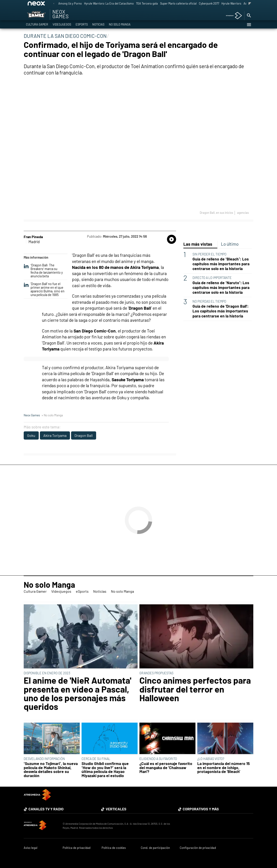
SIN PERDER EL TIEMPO (209, 254)
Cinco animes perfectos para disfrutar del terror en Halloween (195, 689)
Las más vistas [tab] (198, 244)
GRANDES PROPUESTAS (156, 673)
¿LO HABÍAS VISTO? (211, 759)
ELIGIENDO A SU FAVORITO (158, 759)
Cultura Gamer (37, 25)
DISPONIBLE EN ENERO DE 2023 (47, 673)
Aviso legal (31, 848)
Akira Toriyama (55, 435)
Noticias (98, 25)
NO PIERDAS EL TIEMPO (209, 301)
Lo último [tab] (230, 244)
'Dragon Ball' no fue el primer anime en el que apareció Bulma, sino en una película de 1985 (44, 289)
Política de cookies (114, 848)
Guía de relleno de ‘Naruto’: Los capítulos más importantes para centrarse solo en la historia (221, 287)
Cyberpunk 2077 (209, 3)
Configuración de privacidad (198, 848)
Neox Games (32, 415)
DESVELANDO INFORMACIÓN (44, 759)
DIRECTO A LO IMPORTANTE (212, 278)
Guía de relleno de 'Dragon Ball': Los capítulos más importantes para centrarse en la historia (221, 311)
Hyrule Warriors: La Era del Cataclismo (109, 3)
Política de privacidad (77, 848)
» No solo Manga (52, 415)
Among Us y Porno (70, 3)
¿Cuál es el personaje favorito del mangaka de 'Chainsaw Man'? (166, 768)
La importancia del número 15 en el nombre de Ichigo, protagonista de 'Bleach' (223, 768)
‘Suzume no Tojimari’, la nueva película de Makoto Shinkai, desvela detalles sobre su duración (51, 770)
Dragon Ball (84, 435)
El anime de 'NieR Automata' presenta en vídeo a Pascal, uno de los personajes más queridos (77, 693)
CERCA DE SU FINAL (96, 759)
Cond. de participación (155, 848)
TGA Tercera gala (147, 3)
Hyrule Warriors (231, 3)
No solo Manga (120, 25)
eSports (82, 25)
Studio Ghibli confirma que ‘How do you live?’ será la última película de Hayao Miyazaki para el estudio (105, 770)
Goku (31, 435)
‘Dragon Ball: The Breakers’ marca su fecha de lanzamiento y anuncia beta (43, 271)
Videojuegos (62, 25)
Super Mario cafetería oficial (178, 3)
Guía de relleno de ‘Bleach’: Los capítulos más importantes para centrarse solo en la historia (221, 264)
